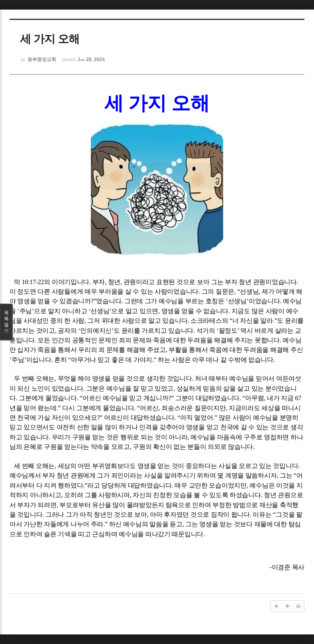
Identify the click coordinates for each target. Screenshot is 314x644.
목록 (6, 322)
